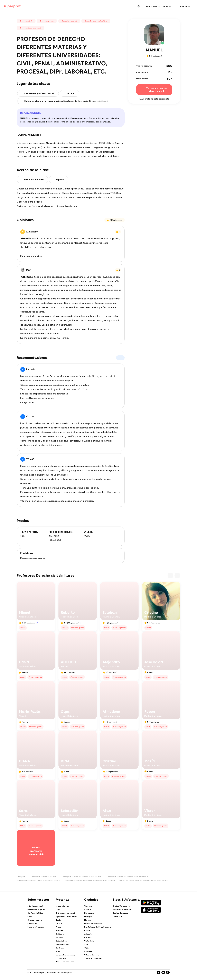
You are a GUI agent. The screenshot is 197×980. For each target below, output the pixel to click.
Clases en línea (35, 920)
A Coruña (88, 951)
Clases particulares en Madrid (43, 877)
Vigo (86, 944)
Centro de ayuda (120, 913)
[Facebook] (159, 972)
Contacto (117, 917)
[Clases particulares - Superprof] (12, 6)
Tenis (58, 920)
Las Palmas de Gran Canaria (97, 927)
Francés (59, 930)
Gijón (87, 948)
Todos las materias (65, 962)
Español (60, 937)
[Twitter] (163, 972)
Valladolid (89, 941)
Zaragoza (89, 913)
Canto (59, 923)
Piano (58, 927)
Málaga (88, 917)
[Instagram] (168, 972)
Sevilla (88, 910)
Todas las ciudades (93, 958)
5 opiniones (156, 56)
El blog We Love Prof (122, 906)
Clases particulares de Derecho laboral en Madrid (38, 880)
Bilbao (87, 930)
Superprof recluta (36, 927)
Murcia (87, 920)
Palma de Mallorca (93, 923)
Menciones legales (36, 910)
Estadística (61, 941)
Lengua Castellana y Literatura (66, 957)
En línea (71, 93)
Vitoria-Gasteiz (92, 955)
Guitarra (60, 934)
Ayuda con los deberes (66, 917)
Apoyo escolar (63, 944)
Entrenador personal (65, 913)
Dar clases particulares (159, 6)
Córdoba (88, 937)
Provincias (32, 923)
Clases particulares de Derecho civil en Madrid (81, 877)
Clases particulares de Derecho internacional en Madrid (144, 880)
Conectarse (184, 6)
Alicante (88, 934)
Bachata (60, 948)
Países (30, 917)
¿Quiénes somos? (35, 906)
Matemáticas (62, 906)
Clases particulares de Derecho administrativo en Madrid (90, 880)
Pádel (59, 951)
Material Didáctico (122, 910)
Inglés (59, 910)
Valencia (88, 906)
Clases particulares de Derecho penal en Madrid (127, 877)
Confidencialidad (35, 913)
